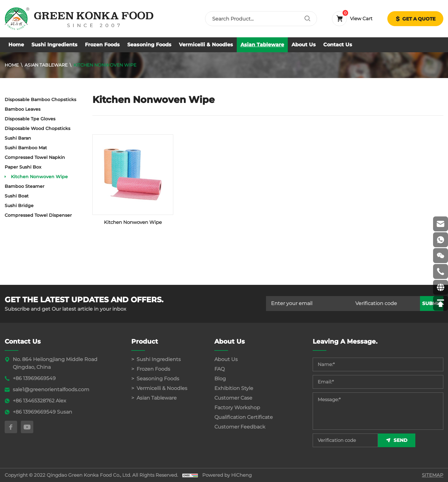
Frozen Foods (102, 45)
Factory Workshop (237, 408)
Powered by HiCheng (227, 475)
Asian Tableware (262, 45)
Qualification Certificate (244, 417)
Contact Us (338, 45)
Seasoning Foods (149, 45)
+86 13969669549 (34, 378)
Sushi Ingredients (54, 45)
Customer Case (233, 398)
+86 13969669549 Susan (42, 412)
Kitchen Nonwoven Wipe (105, 65)
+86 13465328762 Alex (40, 401)
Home (16, 45)
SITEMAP (433, 475)
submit (432, 315)
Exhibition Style (234, 388)
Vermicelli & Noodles (206, 45)
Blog (220, 379)
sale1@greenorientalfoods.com (51, 389)
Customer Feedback (240, 427)
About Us (304, 45)
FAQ (219, 369)
